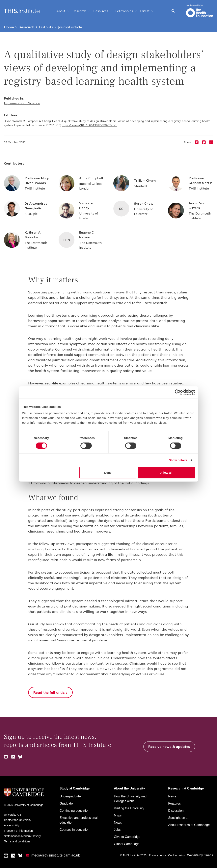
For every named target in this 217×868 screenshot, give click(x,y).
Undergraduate (70, 796)
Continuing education (74, 811)
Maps (118, 815)
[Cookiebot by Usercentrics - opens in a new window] (178, 392)
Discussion (176, 811)
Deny (108, 473)
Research (81, 11)
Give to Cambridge (127, 837)
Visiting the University (129, 808)
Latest (147, 11)
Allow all (166, 473)
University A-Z (13, 815)
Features (174, 803)
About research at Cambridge (189, 825)
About (63, 11)
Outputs (44, 27)
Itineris (208, 855)
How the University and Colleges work (130, 799)
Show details (178, 460)
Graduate (66, 803)
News (118, 822)
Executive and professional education (79, 820)
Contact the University (18, 820)
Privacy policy (157, 855)
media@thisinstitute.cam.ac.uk (56, 855)
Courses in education (74, 830)
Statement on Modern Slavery (22, 836)
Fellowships (126, 11)
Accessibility (12, 825)
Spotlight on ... (178, 818)
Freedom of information (18, 831)
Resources (103, 11)
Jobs (117, 830)
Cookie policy (176, 855)
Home (9, 27)
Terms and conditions (17, 841)
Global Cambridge (127, 844)
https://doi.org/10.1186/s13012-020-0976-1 (89, 125)
